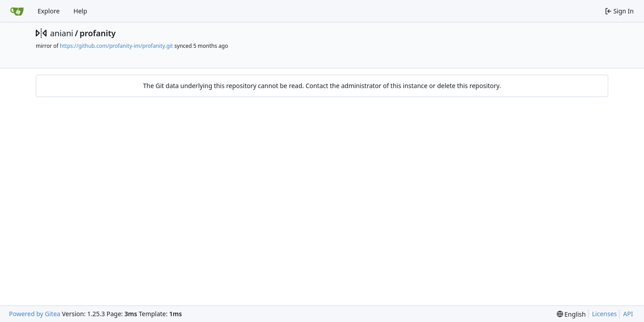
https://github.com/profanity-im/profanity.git (117, 46)
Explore (49, 11)
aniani (62, 33)
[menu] (571, 314)
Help (80, 11)
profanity (98, 33)
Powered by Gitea (35, 314)
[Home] (17, 11)
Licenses (605, 314)
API (628, 314)
